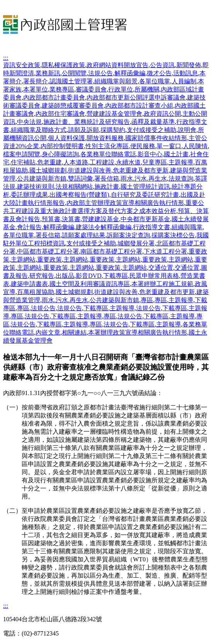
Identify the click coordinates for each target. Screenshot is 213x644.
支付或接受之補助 (152, 130)
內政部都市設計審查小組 (139, 106)
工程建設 (102, 162)
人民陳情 (195, 146)
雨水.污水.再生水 (144, 178)
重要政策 (49, 259)
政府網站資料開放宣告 (118, 65)
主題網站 (23, 259)
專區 (147, 300)
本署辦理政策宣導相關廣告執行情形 (138, 332)
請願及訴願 (83, 130)
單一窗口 (169, 146)
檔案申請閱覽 (22, 154)
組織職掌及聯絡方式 (39, 130)
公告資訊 (162, 65)
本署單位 (36, 89)
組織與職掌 (187, 227)
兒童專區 (155, 162)
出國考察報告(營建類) (79, 195)
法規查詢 (181, 178)
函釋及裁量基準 (153, 122)
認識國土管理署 (71, 81)
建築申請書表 (29, 284)
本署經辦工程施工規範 (162, 284)
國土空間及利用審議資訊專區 (90, 284)
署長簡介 (36, 81)
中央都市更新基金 (145, 219)
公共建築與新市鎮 (42, 178)
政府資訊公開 (162, 114)
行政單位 (121, 89)
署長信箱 (107, 178)
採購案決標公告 (173, 235)
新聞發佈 (189, 65)
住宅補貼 (23, 162)
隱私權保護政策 (63, 65)
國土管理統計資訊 (145, 187)
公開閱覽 (74, 73)
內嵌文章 (48, 332)
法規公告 (101, 73)
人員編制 (184, 81)
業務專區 (62, 89)
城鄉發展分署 (136, 243)
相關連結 (74, 332)
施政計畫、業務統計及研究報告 (87, 122)
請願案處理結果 (83, 235)
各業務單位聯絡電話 (108, 154)
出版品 (65, 276)
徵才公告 (159, 73)
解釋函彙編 (130, 73)
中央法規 (29, 122)
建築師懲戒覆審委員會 (73, 106)
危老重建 (49, 162)
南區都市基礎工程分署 (111, 251)
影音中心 (150, 154)
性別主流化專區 (107, 146)
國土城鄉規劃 (48, 170)
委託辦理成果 (29, 195)
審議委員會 (91, 89)
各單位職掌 (155, 81)
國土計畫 (176, 154)
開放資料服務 (105, 138)
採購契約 (113, 130)
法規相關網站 (74, 187)
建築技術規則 (36, 187)
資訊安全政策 (22, 65)
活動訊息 (186, 73)
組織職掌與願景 (116, 81)
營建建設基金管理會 (114, 114)
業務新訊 (48, 73)
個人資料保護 (66, 138)
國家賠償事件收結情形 (156, 138)
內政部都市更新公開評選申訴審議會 (136, 97)
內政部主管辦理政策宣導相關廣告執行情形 (125, 203)
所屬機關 (147, 89)
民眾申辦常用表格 (154, 276)
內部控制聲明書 (62, 146)
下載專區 (116, 276)
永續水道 (128, 162)
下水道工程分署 (165, 251)
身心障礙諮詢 (60, 154)
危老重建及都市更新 (141, 170)
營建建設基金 (101, 219)
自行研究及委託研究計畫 (145, 195)
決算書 (71, 219)
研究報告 (42, 276)
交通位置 (161, 268)
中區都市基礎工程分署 (48, 251)
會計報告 (29, 227)
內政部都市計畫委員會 (54, 97)
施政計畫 (107, 187)
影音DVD (89, 276)
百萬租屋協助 (36, 292)
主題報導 (181, 162)
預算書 (51, 219)
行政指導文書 (152, 227)
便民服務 (143, 146)
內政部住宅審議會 (60, 114)
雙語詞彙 (80, 178)
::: (6, 58)
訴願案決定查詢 (128, 235)
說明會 (187, 130)
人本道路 (76, 162)
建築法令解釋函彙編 (104, 227)
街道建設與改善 (90, 170)
